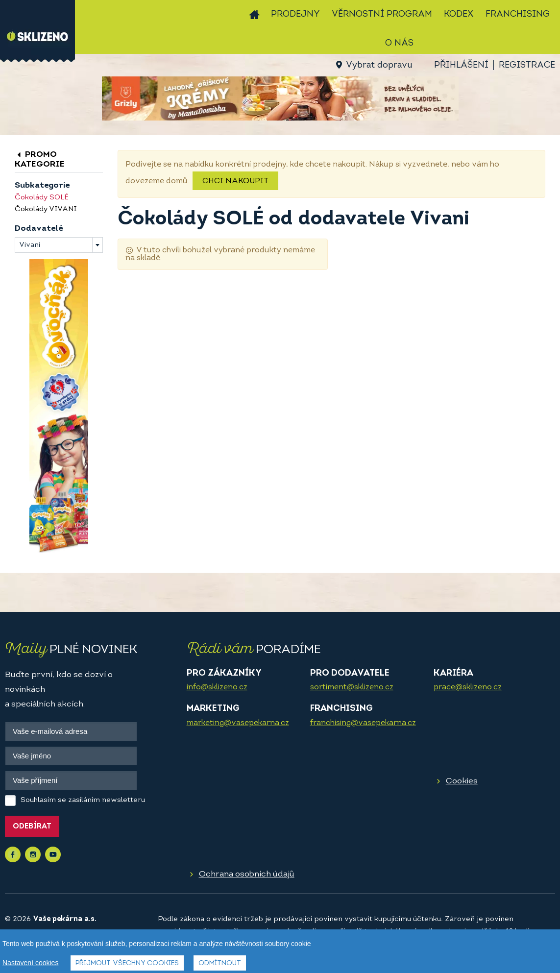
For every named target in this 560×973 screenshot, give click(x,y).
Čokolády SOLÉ (42, 198)
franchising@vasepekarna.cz (363, 723)
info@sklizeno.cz (217, 687)
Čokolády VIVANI (46, 209)
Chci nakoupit (235, 181)
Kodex (459, 14)
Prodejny (295, 14)
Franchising (518, 14)
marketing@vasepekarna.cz (238, 723)
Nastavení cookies (30, 963)
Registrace (527, 65)
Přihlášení (461, 65)
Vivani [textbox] (30, 245)
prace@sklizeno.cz (468, 687)
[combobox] (59, 245)
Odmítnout (220, 964)
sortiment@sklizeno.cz (352, 687)
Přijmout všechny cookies (127, 964)
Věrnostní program (382, 14)
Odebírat (32, 827)
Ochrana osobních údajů (247, 874)
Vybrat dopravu (379, 65)
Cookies (462, 781)
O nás (399, 43)
